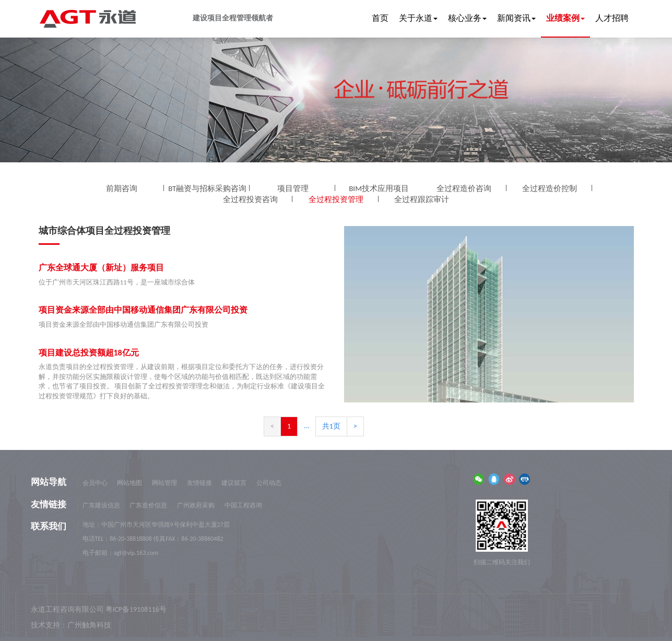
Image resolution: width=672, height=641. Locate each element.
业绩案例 (565, 18)
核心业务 (467, 18)
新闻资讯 (516, 18)
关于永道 (418, 18)
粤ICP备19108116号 (136, 609)
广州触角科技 (89, 625)
